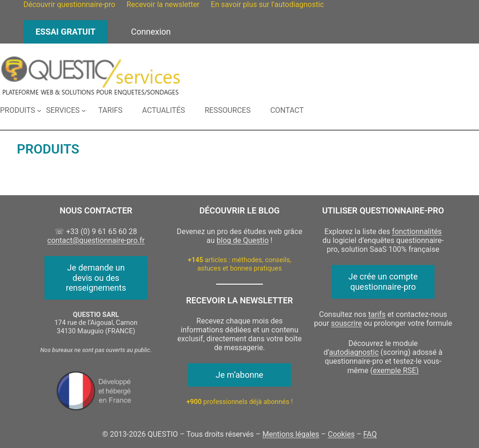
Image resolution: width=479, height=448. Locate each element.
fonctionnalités (417, 231)
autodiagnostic (354, 352)
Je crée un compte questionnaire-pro (383, 282)
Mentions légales (291, 434)
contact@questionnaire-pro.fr (96, 240)
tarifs (377, 314)
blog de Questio (243, 240)
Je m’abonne (239, 375)
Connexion (151, 32)
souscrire (347, 323)
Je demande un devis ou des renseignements (96, 278)
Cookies (341, 434)
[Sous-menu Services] (66, 110)
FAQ (370, 434)
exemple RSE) (396, 371)
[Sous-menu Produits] (21, 110)
